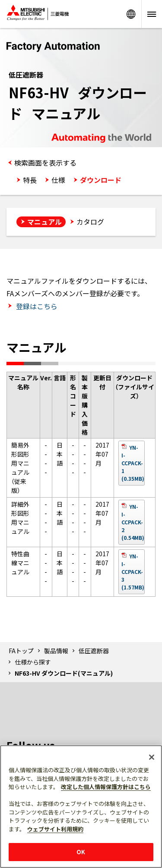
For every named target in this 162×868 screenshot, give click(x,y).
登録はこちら (36, 306)
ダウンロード (101, 180)
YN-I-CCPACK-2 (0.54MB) (133, 522)
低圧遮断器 (94, 651)
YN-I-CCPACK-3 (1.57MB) (133, 572)
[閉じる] (152, 757)
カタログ (90, 222)
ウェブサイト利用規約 (55, 829)
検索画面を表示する (45, 163)
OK (81, 852)
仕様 (58, 180)
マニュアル (44, 222)
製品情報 (56, 651)
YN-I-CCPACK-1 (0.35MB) (133, 463)
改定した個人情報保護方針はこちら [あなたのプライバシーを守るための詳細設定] (106, 787)
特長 (30, 180)
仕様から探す (33, 662)
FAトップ (21, 651)
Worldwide (131, 14)
